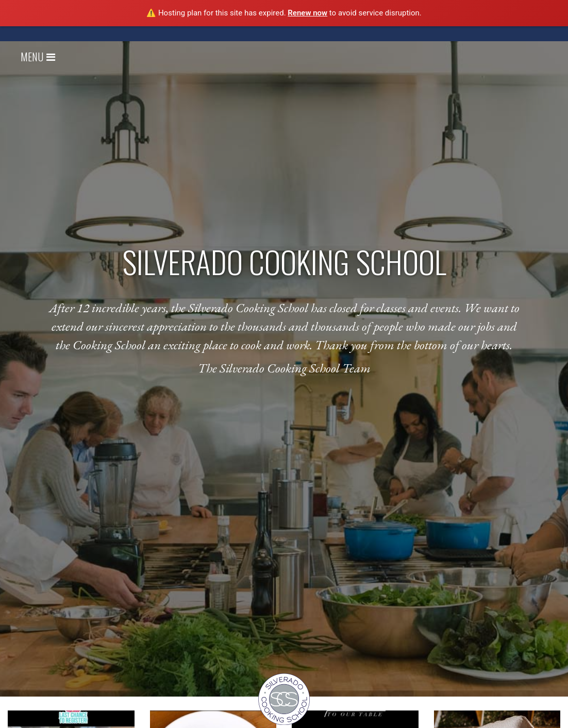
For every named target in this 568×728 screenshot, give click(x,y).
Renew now (307, 13)
